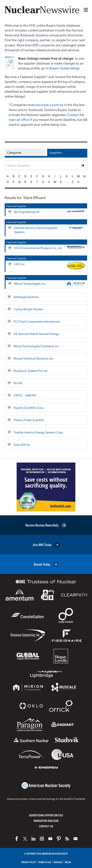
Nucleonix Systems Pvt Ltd (30, 371)
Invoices (58, 862)
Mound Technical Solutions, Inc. (34, 358)
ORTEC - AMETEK (25, 395)
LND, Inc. (20, 264)
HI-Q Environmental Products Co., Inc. (38, 248)
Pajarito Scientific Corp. (29, 408)
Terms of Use (45, 862)
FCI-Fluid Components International (37, 321)
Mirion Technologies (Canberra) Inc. (37, 346)
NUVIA (18, 383)
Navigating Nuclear (46, 821)
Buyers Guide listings (64, 68)
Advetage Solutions (26, 297)
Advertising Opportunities (46, 815)
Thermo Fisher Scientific (29, 420)
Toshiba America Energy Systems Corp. (38, 432)
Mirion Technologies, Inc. (30, 283)
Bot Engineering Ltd (27, 212)
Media (68, 862)
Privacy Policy (29, 862)
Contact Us (46, 826)
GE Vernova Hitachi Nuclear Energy (36, 334)
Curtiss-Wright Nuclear (28, 309)
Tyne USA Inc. (22, 444)
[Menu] (85, 10)
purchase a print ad (49, 104)
